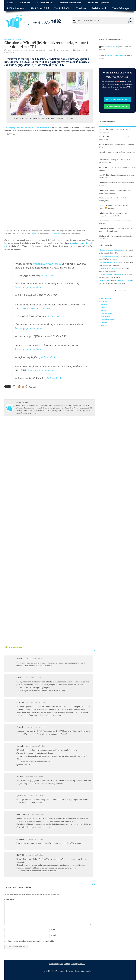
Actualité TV (20, 39)
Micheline (56, 234)
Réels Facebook (99, 8)
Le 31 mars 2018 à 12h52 (35, 702)
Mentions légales (56, 964)
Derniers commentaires (70, 3)
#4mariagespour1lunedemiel (47, 264)
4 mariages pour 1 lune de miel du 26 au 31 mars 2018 (28, 128)
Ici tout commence (16, 8)
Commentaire (10, 899)
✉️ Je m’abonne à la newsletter (117, 99)
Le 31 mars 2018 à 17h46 (35, 814)
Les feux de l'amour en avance (110, 274)
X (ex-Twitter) (106, 298)
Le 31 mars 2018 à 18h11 (35, 839)
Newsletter (81, 8)
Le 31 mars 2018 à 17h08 (34, 796)
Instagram (104, 304)
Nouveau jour (105, 281)
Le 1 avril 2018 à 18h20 (34, 855)
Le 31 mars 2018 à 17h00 (36, 746)
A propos (82, 964)
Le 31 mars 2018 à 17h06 (34, 777)
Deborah (34, 234)
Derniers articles (45, 3)
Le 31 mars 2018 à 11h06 (32, 678)
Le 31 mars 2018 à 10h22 (33, 659)
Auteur (74, 964)
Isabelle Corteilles (65, 50)
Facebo (103, 301)
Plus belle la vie (62, 8)
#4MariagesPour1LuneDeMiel (37, 309)
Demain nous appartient (99, 3)
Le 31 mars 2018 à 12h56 (35, 727)
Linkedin (104, 323)
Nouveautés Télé (9, 39)
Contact (67, 964)
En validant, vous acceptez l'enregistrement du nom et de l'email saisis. (29, 941)
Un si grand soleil (40, 8)
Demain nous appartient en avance (112, 250)
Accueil (11, 3)
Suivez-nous (25, 3)
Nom (54, 929)
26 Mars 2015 (47, 276)
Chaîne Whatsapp (120, 8)
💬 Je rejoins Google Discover (117, 106)
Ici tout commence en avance (110, 262)
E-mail (54, 935)
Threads (104, 307)
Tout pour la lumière (124, 281)
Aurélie (18, 234)
